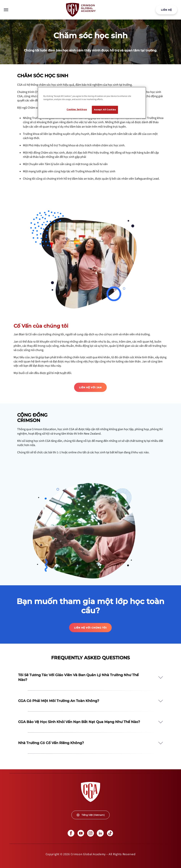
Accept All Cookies (105, 110)
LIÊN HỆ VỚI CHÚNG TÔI (90, 628)
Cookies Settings (77, 109)
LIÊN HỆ (166, 10)
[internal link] (166, 10)
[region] (92, 103)
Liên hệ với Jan (90, 387)
